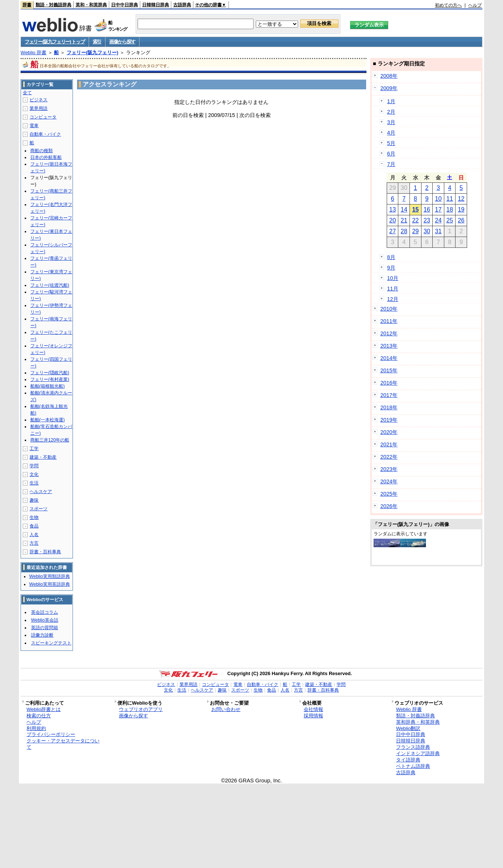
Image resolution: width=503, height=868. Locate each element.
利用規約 (36, 728)
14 (404, 210)
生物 (34, 517)
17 (438, 210)
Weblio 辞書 (33, 53)
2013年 (389, 346)
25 (450, 220)
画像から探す (122, 42)
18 (450, 210)
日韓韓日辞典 (156, 5)
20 (393, 220)
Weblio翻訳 (408, 728)
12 (461, 199)
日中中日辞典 (125, 5)
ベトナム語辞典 (413, 766)
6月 (391, 154)
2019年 (389, 420)
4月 (391, 133)
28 (404, 231)
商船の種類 (42, 151)
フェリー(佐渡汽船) (50, 285)
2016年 (389, 383)
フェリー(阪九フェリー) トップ (55, 42)
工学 (34, 449)
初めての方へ (448, 5)
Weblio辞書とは (44, 709)
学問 (34, 466)
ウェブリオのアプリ (141, 709)
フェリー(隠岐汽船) (50, 373)
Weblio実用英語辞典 (49, 584)
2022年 (389, 457)
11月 (393, 289)
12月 (393, 299)
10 (438, 199)
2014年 (389, 358)
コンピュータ (43, 117)
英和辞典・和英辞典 (418, 722)
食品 (34, 526)
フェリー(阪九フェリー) (93, 53)
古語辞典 (182, 5)
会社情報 (313, 709)
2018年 (389, 407)
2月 (391, 112)
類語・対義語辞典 (53, 5)
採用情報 (313, 716)
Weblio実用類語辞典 (49, 576)
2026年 (389, 506)
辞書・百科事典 (45, 552)
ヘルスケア (41, 492)
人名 (34, 535)
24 (438, 220)
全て (27, 93)
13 (393, 210)
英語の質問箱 (45, 628)
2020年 (389, 432)
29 (415, 231)
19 (461, 210)
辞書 (27, 5)
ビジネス (39, 100)
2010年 (389, 309)
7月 (391, 164)
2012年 (389, 333)
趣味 (34, 500)
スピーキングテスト (51, 643)
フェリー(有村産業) (50, 379)
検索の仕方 (39, 716)
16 (427, 210)
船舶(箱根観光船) (47, 386)
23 (427, 220)
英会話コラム (45, 612)
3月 (391, 122)
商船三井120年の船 (50, 440)
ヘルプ (475, 5)
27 (393, 231)
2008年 (389, 76)
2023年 (389, 469)
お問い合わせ (226, 709)
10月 (393, 278)
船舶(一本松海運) (47, 420)
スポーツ (39, 509)
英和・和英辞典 (91, 5)
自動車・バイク (45, 134)
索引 (97, 42)
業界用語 (39, 108)
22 (415, 220)
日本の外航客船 (46, 157)
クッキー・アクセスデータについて (63, 744)
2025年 (389, 494)
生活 (34, 483)
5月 (391, 143)
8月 (391, 257)
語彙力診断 (42, 635)
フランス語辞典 (413, 747)
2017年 (389, 395)
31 (438, 231)
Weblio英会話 (45, 620)
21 (404, 220)
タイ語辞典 (408, 760)
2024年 (389, 481)
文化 (34, 474)
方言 (34, 543)
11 (450, 199)
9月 (391, 268)
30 (427, 231)
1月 (391, 101)
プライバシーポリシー (51, 734)
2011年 (389, 321)
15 (415, 210)
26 (461, 220)
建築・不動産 (43, 457)
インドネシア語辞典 (418, 753)
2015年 (389, 370)
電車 (34, 126)
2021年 (389, 444)
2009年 (389, 88)
